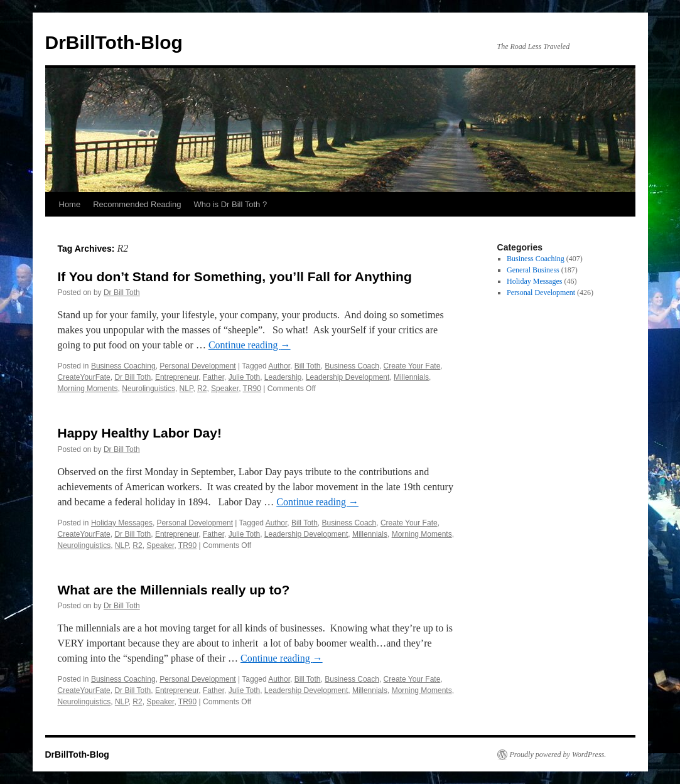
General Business (533, 270)
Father (213, 377)
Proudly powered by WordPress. (558, 754)
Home (70, 204)
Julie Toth (244, 377)
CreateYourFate (84, 377)
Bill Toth (308, 366)
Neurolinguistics (148, 389)
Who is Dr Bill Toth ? (230, 204)
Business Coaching (123, 366)
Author (279, 366)
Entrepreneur (177, 377)
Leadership (283, 377)
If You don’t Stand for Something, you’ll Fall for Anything (235, 277)
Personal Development (197, 366)
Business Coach (352, 366)
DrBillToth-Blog (114, 42)
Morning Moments (88, 389)
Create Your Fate (412, 366)
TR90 (252, 389)
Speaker (225, 389)
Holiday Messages (122, 523)
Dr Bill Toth (122, 293)
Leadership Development (348, 377)
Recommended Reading (137, 204)
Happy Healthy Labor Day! (140, 433)
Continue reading (250, 345)
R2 (202, 389)
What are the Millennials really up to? (174, 590)
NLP (186, 389)
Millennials (411, 377)
